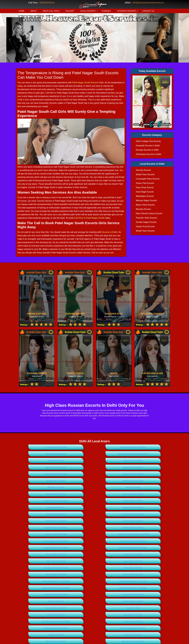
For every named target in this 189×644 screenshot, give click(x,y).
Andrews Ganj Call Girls (146, 501)
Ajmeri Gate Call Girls (95, 460)
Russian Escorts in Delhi (147, 150)
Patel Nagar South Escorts (85, 83)
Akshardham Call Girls (43, 467)
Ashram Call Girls (94, 548)
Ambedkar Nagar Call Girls (95, 481)
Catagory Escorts (127, 11)
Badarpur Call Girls (146, 581)
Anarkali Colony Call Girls (43, 501)
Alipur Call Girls (95, 474)
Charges (106, 11)
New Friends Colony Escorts (149, 213)
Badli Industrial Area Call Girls (43, 594)
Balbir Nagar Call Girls (43, 615)
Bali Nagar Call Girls (94, 615)
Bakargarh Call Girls (146, 601)
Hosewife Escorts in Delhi (148, 146)
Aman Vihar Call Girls (146, 474)
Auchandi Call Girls (146, 554)
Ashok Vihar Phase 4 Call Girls (95, 541)
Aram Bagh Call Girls (146, 514)
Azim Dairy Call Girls (43, 574)
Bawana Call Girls (146, 635)
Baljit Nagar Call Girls (146, 615)
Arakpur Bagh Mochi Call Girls (95, 514)
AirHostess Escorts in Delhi (149, 154)
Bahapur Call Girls (146, 594)
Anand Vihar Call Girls (146, 494)
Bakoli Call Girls (146, 608)
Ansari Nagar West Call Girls (146, 507)
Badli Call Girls (146, 588)
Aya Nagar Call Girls (43, 561)
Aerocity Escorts (143, 170)
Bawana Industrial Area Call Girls (94, 641)
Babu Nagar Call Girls (95, 581)
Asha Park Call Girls (95, 527)
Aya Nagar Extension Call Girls (94, 561)
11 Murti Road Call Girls (43, 447)
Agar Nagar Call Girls (146, 454)
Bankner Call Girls (146, 621)
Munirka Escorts (143, 209)
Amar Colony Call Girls (43, 481)
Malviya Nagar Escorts (146, 200)
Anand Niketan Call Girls (43, 494)
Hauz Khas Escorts (145, 187)
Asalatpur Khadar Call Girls (43, 527)
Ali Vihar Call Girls (43, 474)
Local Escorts (88, 11)
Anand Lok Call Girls (146, 487)
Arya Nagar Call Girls (146, 521)
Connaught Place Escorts (148, 179)
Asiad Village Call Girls (146, 548)
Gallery (70, 11)
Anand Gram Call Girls (95, 487)
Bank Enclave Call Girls (94, 621)
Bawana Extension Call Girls (43, 641)
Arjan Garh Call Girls (43, 521)
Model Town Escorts (145, 174)
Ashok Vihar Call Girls (43, 534)
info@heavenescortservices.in (148, 3)
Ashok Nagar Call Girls (146, 527)
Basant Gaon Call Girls (43, 635)
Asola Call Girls (94, 554)
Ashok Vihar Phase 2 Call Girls (146, 534)
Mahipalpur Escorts (145, 196)
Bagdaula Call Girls (95, 594)
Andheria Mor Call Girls (94, 501)
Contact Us (148, 11)
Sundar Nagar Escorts (146, 222)
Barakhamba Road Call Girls (94, 628)
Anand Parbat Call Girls (94, 494)
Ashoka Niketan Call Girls (146, 541)
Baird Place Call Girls (95, 601)
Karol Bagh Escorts (145, 192)
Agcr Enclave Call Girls (43, 460)
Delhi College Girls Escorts (148, 141)
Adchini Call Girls (94, 454)
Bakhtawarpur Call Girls (43, 608)
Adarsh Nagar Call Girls (146, 447)
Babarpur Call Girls (43, 581)
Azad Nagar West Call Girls (94, 568)
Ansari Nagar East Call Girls (95, 507)
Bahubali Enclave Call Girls (43, 601)
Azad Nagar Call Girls (146, 561)
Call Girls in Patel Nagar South (89, 218)
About (34, 11)
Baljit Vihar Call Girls (43, 621)
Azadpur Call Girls (146, 568)
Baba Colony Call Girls (94, 574)
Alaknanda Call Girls (94, 467)
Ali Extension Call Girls (146, 467)
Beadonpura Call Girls (146, 641)
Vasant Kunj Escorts (145, 226)
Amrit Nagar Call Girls (146, 481)
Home (22, 11)
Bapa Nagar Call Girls (43, 628)
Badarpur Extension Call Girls (43, 588)
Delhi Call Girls (51, 11)
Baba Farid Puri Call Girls (146, 574)
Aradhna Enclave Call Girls (43, 514)
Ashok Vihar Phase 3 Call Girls (43, 541)
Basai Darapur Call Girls (146, 628)
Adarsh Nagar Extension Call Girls (43, 454)
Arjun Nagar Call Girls (95, 521)
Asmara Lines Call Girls (43, 554)
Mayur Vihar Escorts (145, 205)
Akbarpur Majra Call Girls (146, 460)
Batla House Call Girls (94, 635)
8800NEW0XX (47, 3)
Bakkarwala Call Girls (94, 608)
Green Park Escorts (145, 183)
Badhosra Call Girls (95, 588)
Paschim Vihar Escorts (146, 218)
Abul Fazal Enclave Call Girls (94, 447)
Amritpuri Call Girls (43, 487)
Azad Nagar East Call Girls (43, 568)
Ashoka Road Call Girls (43, 548)
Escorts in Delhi (110, 232)
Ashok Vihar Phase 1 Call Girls (95, 534)
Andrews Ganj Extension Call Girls (43, 507)
